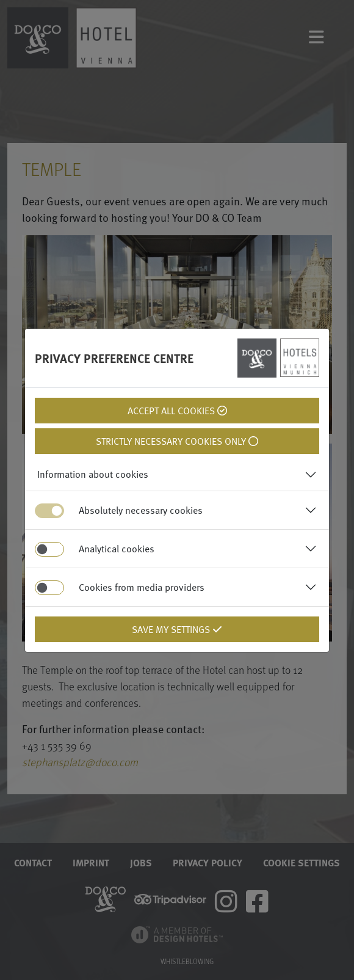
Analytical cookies (117, 549)
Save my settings (177, 629)
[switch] (49, 549)
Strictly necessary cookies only (177, 441)
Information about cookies (93, 474)
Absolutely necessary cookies (141, 510)
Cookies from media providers (142, 587)
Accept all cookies (177, 411)
